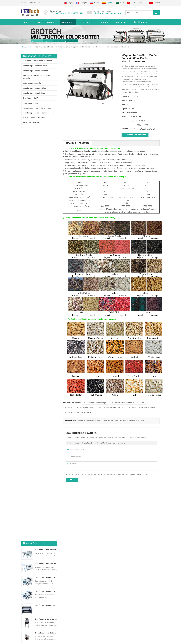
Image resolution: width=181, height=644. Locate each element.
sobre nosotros (46, 22)
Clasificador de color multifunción (54, 47)
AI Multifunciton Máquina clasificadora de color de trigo (46, 262)
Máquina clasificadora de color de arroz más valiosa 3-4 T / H (46, 290)
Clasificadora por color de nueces (142, 408)
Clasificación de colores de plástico (100, 600)
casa (27, 22)
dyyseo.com (93, 640)
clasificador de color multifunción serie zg (109, 536)
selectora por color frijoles (34, 93)
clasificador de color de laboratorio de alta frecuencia (46, 276)
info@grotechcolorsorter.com (107, 13)
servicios (121, 22)
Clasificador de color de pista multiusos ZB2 (46, 179)
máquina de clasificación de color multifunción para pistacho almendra (101, 443)
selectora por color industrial (35, 66)
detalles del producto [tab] (78, 143)
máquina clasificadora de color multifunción (82, 151)
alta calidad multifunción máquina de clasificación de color (74, 536)
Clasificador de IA (30, 98)
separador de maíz (31, 103)
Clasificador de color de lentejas (98, 587)
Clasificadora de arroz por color (98, 576)
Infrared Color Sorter (32, 123)
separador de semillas (33, 83)
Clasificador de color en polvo (46, 193)
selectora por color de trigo (34, 88)
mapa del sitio (26, 593)
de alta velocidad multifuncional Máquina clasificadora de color (144, 536)
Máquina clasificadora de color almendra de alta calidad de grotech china (59, 593)
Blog (23, 581)
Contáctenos (141, 22)
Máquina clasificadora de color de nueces (128, 403)
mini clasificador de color (34, 118)
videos (104, 22)
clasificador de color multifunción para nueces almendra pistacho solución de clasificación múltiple (108, 421)
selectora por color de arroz (35, 113)
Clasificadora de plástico (96, 592)
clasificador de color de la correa (37, 108)
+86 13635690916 (58, 13)
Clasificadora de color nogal (95, 403)
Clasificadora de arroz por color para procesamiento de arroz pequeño (46, 207)
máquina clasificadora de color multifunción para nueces (40, 536)
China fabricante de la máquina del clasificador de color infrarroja (46, 221)
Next (23, 546)
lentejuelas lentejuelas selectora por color (37, 77)
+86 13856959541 (75, 13)
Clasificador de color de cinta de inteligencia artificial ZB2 (46, 166)
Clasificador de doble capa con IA (46, 152)
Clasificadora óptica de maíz (97, 596)
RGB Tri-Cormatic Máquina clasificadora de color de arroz (46, 249)
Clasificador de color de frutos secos (79, 408)
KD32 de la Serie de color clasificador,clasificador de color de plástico (46, 235)
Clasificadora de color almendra (111, 408)
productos (34, 47)
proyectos (87, 22)
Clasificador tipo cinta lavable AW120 (46, 138)
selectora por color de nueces (35, 71)
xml (23, 585)
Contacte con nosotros (135, 135)
